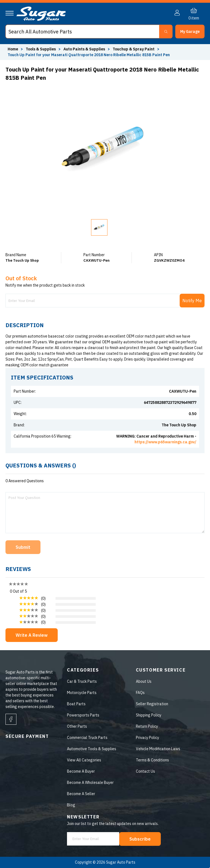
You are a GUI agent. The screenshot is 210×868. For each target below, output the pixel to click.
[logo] (41, 19)
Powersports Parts (83, 715)
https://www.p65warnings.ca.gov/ (165, 442)
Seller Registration (152, 704)
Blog (71, 805)
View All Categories (84, 760)
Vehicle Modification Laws (158, 749)
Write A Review (32, 635)
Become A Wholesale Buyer (90, 783)
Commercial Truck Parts (87, 738)
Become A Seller (81, 794)
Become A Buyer (81, 771)
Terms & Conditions (152, 760)
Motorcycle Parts (82, 693)
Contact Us (145, 771)
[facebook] (11, 719)
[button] (190, 32)
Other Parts (77, 726)
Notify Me (192, 301)
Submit (23, 547)
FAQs (140, 693)
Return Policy (147, 726)
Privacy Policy (148, 738)
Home (13, 49)
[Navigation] (10, 13)
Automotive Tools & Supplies (92, 749)
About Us (144, 681)
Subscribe (140, 839)
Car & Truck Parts (82, 681)
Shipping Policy (149, 715)
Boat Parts (76, 704)
